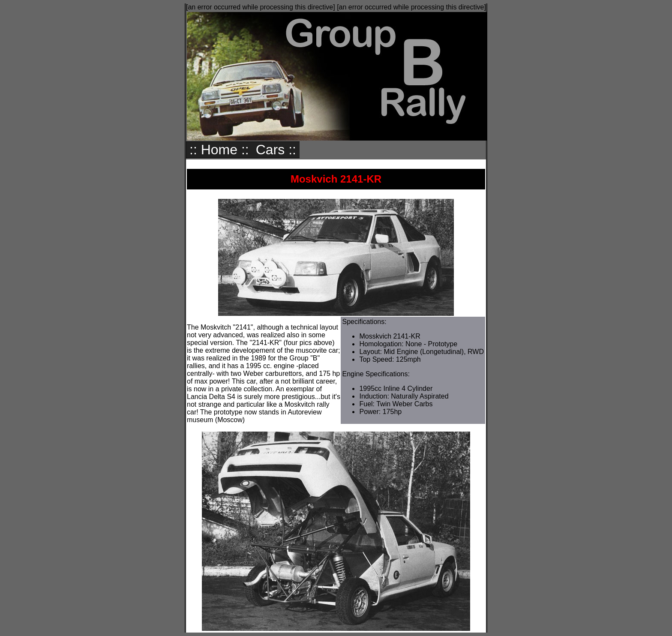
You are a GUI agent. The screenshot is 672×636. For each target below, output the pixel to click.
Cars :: (276, 150)
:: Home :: (219, 150)
